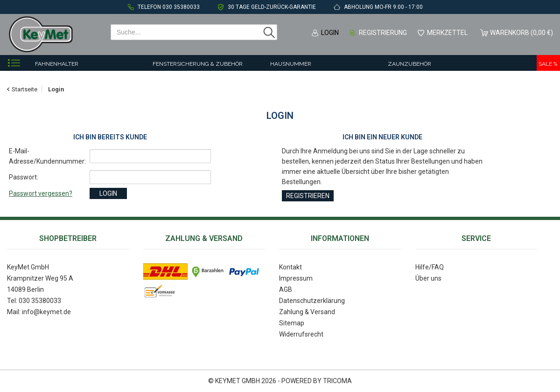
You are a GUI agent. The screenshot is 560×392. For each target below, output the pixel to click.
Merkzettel (447, 33)
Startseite (24, 89)
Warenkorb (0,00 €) (521, 33)
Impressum (296, 278)
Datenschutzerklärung (312, 301)
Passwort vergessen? (41, 193)
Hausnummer (291, 64)
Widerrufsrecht (301, 334)
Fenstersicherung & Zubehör (198, 64)
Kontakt (290, 267)
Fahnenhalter (57, 64)
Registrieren (308, 196)
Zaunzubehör (409, 64)
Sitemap (292, 323)
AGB (286, 289)
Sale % (548, 64)
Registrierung (383, 33)
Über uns (428, 278)
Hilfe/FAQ (430, 267)
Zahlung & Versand (307, 312)
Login (330, 33)
